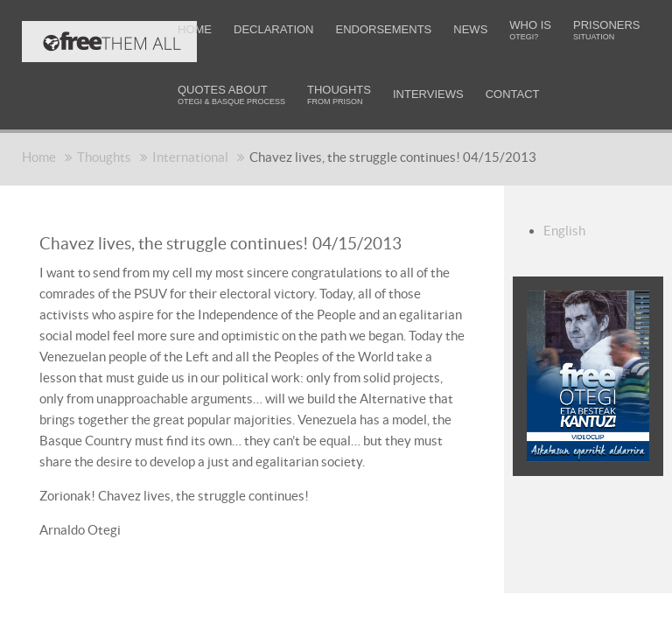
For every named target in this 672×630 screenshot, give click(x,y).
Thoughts (104, 157)
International (190, 157)
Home (39, 157)
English (564, 231)
